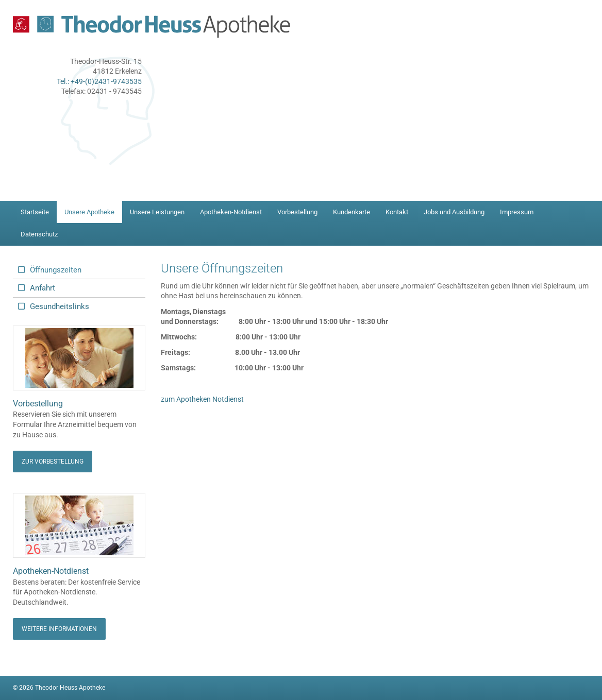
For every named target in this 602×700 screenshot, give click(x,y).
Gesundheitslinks (60, 306)
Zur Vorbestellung (53, 462)
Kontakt (397, 212)
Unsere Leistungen (157, 212)
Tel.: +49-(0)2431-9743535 (99, 81)
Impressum (517, 212)
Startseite (35, 212)
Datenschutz (39, 234)
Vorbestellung (297, 212)
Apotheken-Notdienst (231, 212)
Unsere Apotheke (89, 212)
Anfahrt (43, 288)
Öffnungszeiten (56, 270)
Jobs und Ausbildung (454, 212)
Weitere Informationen (59, 629)
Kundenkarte (352, 212)
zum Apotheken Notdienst (202, 399)
